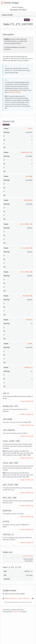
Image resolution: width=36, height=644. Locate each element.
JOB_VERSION (28, 200)
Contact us (16, 612)
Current (27, 20)
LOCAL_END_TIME (27, 248)
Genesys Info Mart (18, 10)
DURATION (29, 320)
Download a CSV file (14, 92)
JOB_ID (30, 129)
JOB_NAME (29, 176)
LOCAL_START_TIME (26, 224)
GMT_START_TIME (27, 272)
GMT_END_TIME (27, 296)
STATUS (30, 344)
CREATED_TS (28, 368)
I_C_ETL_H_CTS (28, 556)
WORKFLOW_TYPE (27, 152)
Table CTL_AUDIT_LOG (11, 598)
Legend (5, 125)
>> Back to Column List (26, 401)
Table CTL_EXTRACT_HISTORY (26, 598)
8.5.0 (31, 20)
